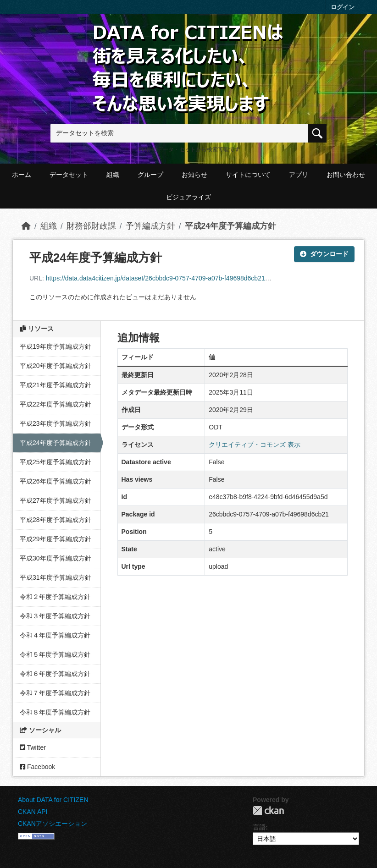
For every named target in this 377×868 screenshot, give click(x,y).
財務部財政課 (91, 226)
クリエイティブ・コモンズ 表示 (255, 445)
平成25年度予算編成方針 (55, 462)
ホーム (22, 175)
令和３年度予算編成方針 (55, 616)
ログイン (343, 7)
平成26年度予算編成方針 (55, 481)
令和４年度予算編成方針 (55, 635)
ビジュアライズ (188, 197)
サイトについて (248, 175)
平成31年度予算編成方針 (55, 577)
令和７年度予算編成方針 (55, 693)
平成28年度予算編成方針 (55, 520)
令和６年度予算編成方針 (55, 674)
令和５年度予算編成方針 (55, 654)
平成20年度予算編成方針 (55, 366)
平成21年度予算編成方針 (55, 385)
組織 (113, 175)
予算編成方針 (150, 226)
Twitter (33, 747)
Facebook (37, 767)
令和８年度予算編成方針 (55, 712)
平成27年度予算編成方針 (55, 500)
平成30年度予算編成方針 (55, 558)
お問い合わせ (346, 175)
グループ (150, 175)
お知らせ (194, 175)
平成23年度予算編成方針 (55, 423)
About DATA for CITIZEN (53, 800)
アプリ (299, 175)
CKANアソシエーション (53, 824)
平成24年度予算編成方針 (230, 226)
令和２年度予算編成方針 (55, 597)
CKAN (268, 810)
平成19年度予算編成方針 (55, 346)
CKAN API (33, 812)
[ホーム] (26, 226)
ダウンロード (324, 254)
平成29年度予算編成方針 (55, 539)
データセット (69, 175)
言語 (259, 827)
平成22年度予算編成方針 (55, 404)
